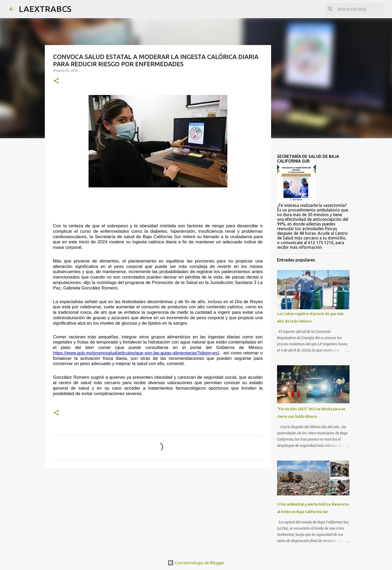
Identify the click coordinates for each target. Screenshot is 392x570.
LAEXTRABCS (45, 9)
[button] (56, 81)
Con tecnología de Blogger (196, 563)
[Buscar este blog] (357, 9)
